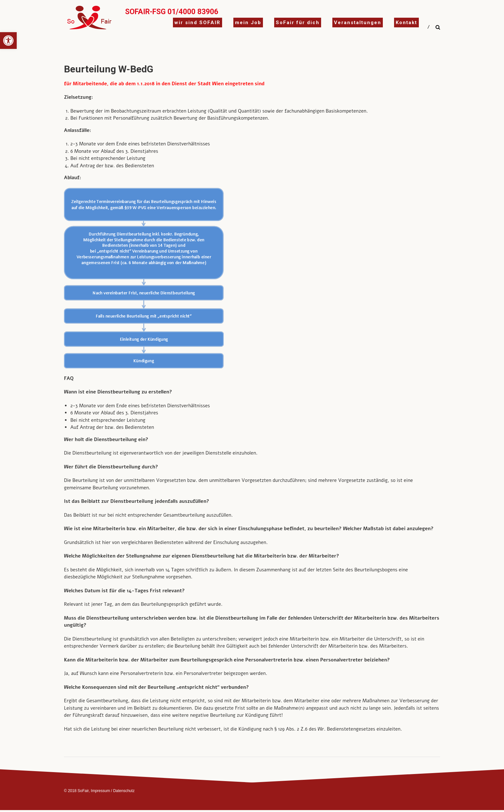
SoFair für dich (298, 23)
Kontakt (406, 23)
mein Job (248, 23)
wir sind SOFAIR (198, 23)
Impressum (100, 791)
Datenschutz (124, 791)
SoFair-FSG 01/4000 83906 (172, 12)
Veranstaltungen (358, 23)
